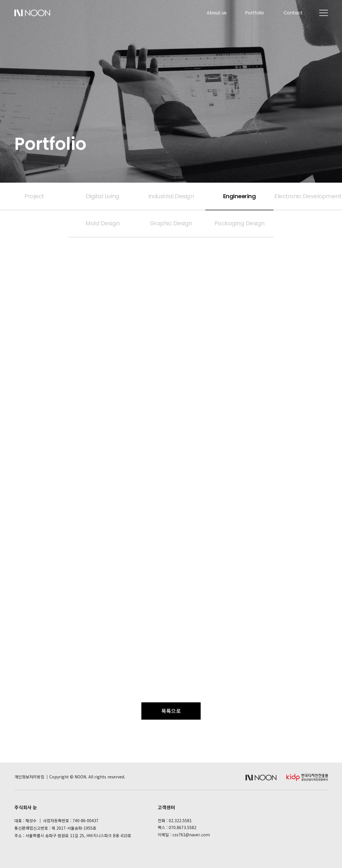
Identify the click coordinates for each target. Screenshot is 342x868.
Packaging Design (240, 223)
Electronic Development (308, 196)
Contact (293, 13)
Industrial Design (171, 196)
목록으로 (171, 711)
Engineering (240, 196)
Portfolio (254, 13)
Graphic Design (171, 223)
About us (217, 13)
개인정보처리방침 (29, 777)
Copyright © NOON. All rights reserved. (87, 777)
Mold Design (103, 223)
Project (34, 196)
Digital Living (103, 196)
